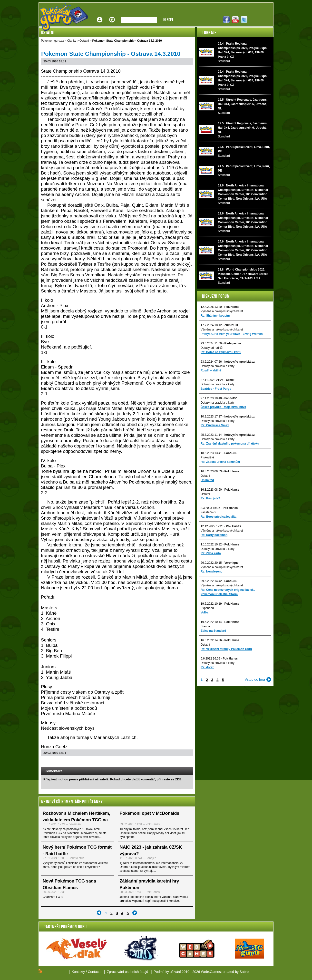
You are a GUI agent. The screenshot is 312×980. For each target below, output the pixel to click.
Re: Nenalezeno (211, 572)
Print (176, 762)
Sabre (244, 972)
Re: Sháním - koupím (215, 316)
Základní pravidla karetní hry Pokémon (149, 884)
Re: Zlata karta (211, 553)
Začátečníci (208, 512)
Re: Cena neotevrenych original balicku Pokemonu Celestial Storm (228, 592)
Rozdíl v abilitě (211, 370)
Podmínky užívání (167, 972)
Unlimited (207, 480)
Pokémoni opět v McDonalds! (150, 813)
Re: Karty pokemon (214, 535)
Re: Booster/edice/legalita (219, 517)
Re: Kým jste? (210, 498)
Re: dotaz (207, 667)
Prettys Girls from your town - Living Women (232, 334)
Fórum (112, 16)
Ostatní (205, 476)
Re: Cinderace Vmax (215, 425)
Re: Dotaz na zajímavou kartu (221, 352)
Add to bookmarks (182, 762)
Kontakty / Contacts (86, 972)
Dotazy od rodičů (212, 348)
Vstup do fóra (255, 679)
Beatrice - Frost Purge (216, 389)
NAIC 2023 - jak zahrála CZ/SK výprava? (151, 850)
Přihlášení (100, 16)
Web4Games (211, 972)
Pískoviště (207, 457)
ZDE (178, 779)
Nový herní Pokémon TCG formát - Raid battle (77, 850)
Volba (205, 612)
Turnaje (209, 32)
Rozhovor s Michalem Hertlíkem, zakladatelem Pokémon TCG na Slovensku (76, 820)
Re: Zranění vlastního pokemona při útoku (230, 444)
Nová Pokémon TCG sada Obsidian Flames (69, 884)
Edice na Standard (213, 631)
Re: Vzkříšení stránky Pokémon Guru (226, 649)
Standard (207, 626)
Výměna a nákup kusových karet (222, 311)
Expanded (207, 608)
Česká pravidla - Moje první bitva (223, 407)
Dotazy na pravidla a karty (218, 366)
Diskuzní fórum (216, 296)
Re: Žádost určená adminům (220, 462)
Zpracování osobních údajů (128, 972)
